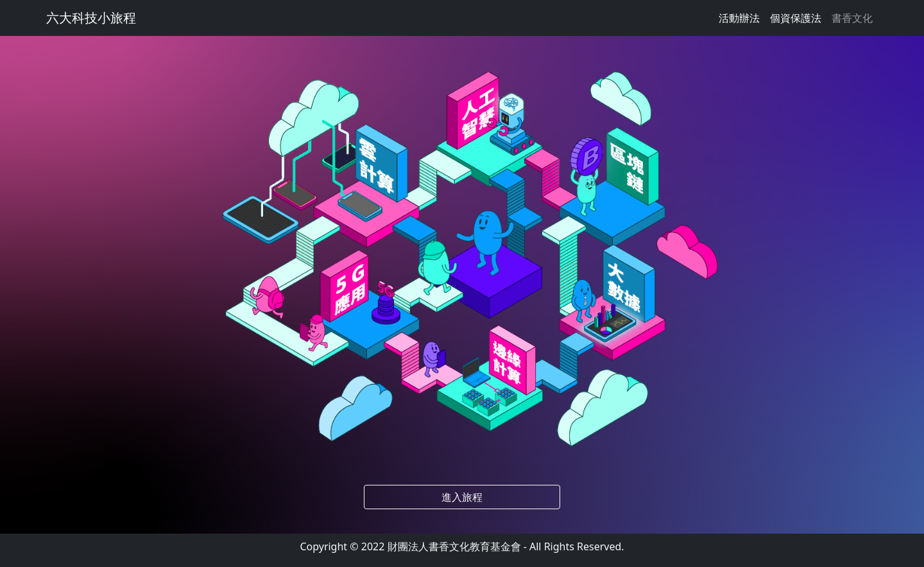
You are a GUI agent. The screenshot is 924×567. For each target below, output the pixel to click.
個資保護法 (796, 18)
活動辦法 (739, 18)
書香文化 (852, 18)
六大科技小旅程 (91, 18)
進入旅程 (462, 497)
